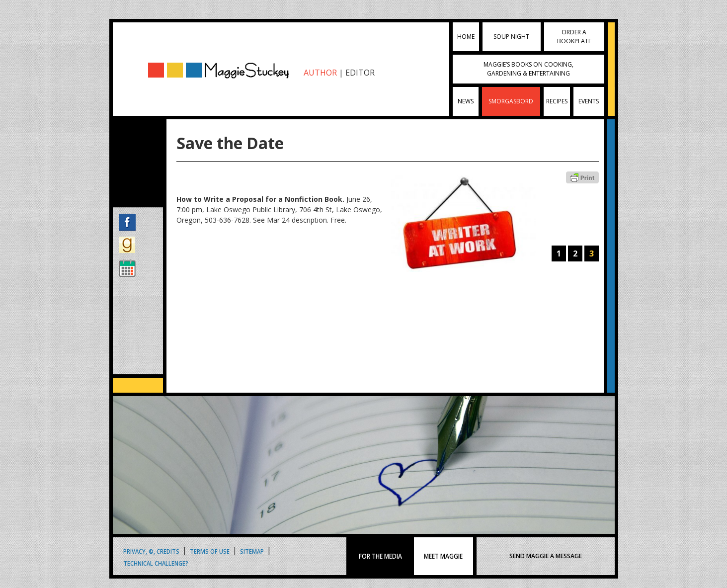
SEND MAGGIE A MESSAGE (546, 556)
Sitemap (252, 551)
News (466, 101)
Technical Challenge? (156, 563)
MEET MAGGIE (444, 556)
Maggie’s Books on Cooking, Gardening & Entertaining (528, 69)
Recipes (557, 101)
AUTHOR (320, 73)
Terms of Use (210, 551)
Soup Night (511, 37)
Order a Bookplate (574, 37)
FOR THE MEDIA (380, 556)
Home (466, 37)
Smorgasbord (511, 101)
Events (589, 101)
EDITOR (360, 73)
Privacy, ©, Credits (151, 551)
